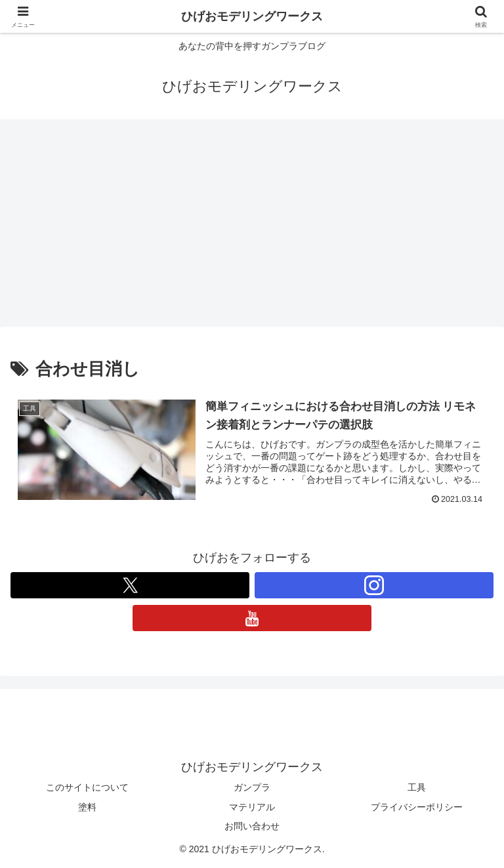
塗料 (87, 807)
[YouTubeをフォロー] (252, 618)
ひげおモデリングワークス (252, 16)
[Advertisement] (252, 227)
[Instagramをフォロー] (374, 585)
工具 (417, 787)
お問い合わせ (252, 826)
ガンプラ (252, 787)
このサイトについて (87, 787)
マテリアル (252, 807)
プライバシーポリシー (417, 807)
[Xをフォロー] (130, 585)
